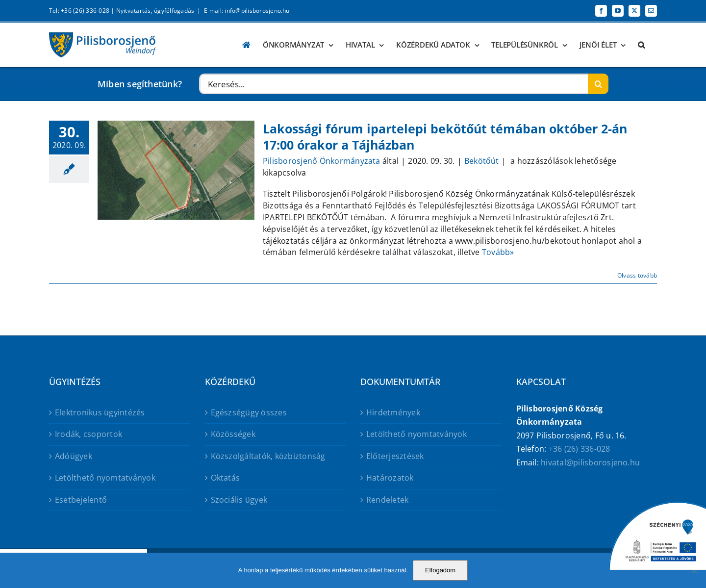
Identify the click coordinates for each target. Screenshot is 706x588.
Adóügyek (74, 456)
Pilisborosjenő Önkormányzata (322, 161)
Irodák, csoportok (88, 434)
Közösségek (233, 434)
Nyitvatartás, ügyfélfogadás (155, 11)
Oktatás (226, 478)
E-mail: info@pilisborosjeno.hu (247, 11)
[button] (641, 45)
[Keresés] (598, 84)
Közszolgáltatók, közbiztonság (268, 456)
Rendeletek (387, 500)
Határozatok (390, 478)
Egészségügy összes (249, 412)
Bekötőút (482, 161)
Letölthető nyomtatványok (105, 478)
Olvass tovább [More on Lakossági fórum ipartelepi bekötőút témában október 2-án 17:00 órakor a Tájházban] (637, 275)
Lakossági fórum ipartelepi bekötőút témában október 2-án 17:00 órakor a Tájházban (445, 137)
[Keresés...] (393, 84)
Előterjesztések (395, 456)
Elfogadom (440, 570)
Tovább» (498, 252)
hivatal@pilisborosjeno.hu (590, 462)
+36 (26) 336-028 (580, 449)
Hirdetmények (393, 412)
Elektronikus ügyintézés (100, 412)
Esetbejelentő (81, 500)
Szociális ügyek (239, 500)
